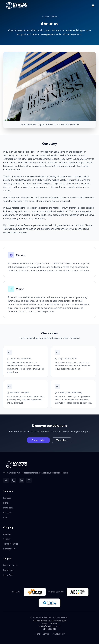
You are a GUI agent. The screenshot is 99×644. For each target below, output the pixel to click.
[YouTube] (29, 480)
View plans (62, 440)
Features (7, 498)
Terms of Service (11, 544)
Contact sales (38, 440)
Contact (7, 539)
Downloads (8, 508)
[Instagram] (14, 480)
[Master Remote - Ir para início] (50, 465)
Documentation (10, 565)
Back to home (50, 17)
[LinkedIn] (21, 480)
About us (7, 534)
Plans (6, 503)
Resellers (7, 513)
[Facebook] (6, 480)
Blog (5, 518)
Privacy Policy (9, 549)
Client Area (8, 575)
